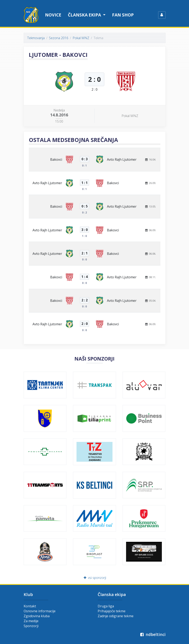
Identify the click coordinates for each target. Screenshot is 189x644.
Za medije (31, 621)
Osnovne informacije (40, 611)
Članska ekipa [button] (85, 15)
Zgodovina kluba (37, 616)
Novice (53, 15)
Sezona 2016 (59, 38)
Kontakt (30, 606)
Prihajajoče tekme (112, 611)
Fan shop (123, 15)
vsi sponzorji (94, 578)
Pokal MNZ (81, 38)
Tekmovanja (36, 38)
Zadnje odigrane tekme (116, 616)
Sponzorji (31, 626)
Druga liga (106, 606)
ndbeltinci (152, 634)
